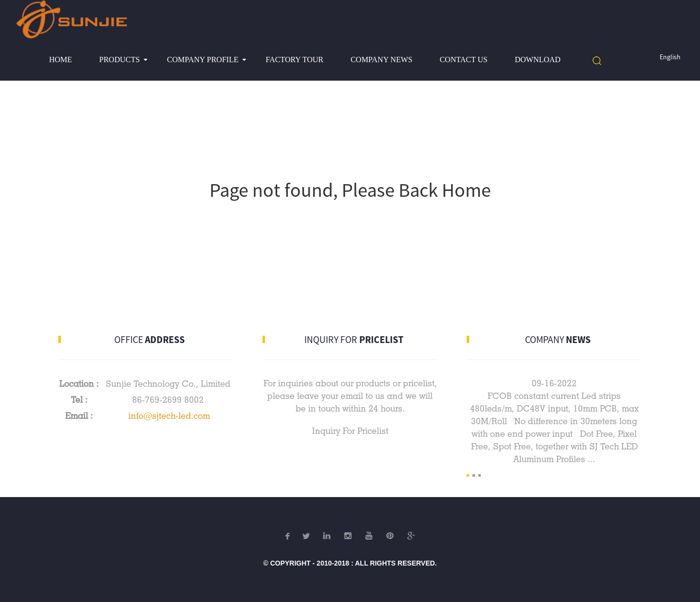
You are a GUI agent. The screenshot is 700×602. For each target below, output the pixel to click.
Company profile (203, 60)
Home (61, 60)
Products (120, 60)
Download (538, 60)
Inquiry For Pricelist (350, 431)
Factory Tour (294, 60)
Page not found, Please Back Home (350, 190)
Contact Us (463, 60)
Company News (381, 60)
